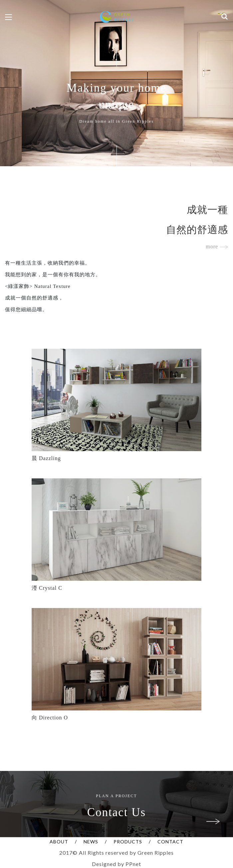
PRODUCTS (128, 842)
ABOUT (59, 842)
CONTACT (170, 842)
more (217, 247)
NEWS (91, 842)
